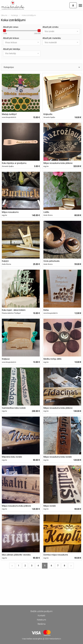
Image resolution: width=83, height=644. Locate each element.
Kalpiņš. (5, 261)
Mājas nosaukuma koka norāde (58, 457)
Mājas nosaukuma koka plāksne (58, 163)
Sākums (4, 15)
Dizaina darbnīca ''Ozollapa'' (11, 313)
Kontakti (41, 615)
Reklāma (42, 624)
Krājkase (6, 359)
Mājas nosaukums (10, 212)
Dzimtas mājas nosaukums (56, 555)
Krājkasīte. (48, 114)
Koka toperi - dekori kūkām (14, 310)
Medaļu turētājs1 (9, 114)
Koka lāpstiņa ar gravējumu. (14, 163)
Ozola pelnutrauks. (52, 261)
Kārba (46, 310)
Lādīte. (46, 212)
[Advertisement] (41, 579)
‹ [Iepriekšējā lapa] (12, 566)
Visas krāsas (22, 42)
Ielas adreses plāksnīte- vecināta (16, 555)
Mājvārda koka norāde (12, 457)
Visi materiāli (62, 42)
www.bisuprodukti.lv (9, 117)
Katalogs (14, 15)
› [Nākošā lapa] (71, 566)
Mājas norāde (50, 506)
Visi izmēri (62, 31)
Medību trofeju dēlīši (52, 359)
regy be (46, 166)
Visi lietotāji (22, 53)
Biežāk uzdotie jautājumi (41, 611)
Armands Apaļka (49, 117)
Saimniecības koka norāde (14, 408)
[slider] (4, 31)
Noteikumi (41, 620)
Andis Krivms (48, 215)
